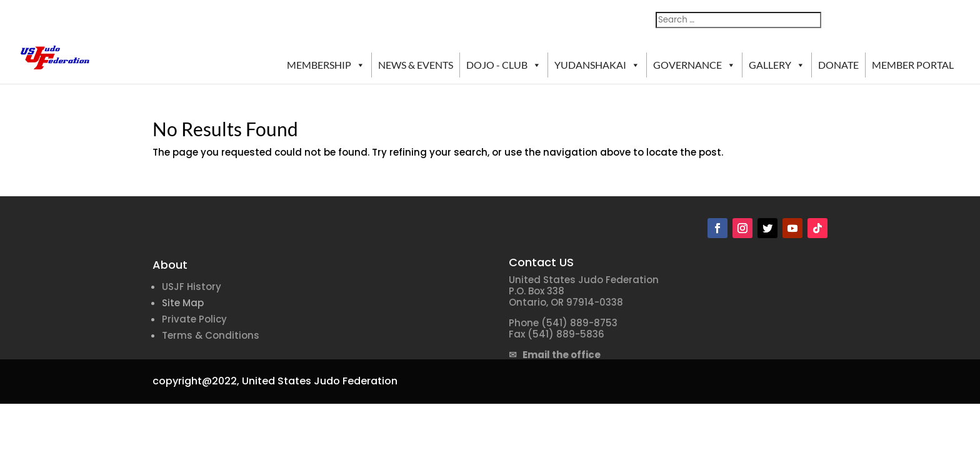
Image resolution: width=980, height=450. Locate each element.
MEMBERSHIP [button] (326, 65)
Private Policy (194, 319)
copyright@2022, (196, 381)
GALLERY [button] (777, 65)
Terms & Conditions (211, 335)
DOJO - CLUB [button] (504, 65)
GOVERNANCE (694, 65)
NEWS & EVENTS (416, 65)
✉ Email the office (555, 355)
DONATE (838, 65)
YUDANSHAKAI (597, 65)
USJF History (192, 287)
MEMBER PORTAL (913, 65)
